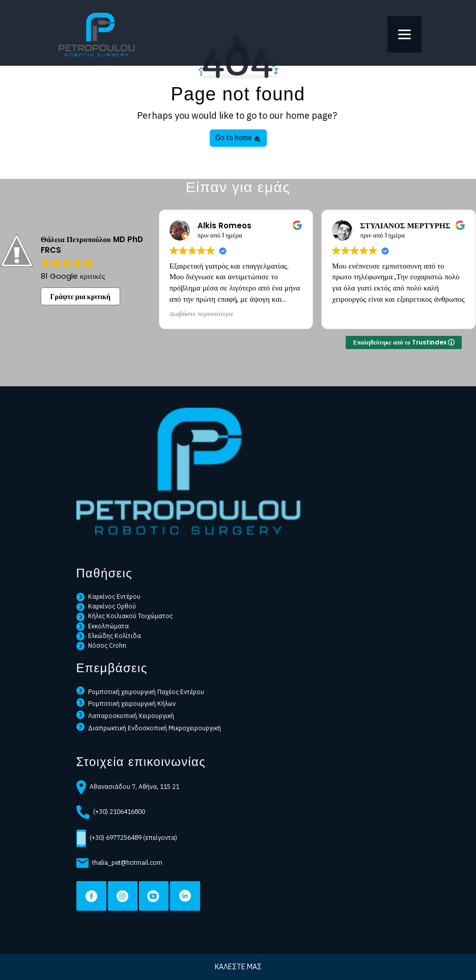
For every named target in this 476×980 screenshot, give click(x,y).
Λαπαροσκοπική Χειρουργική (125, 716)
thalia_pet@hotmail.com (119, 863)
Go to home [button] (238, 138)
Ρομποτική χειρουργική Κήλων (126, 703)
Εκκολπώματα (103, 626)
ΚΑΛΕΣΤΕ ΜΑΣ (238, 967)
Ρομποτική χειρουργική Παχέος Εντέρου (141, 692)
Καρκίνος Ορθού (106, 606)
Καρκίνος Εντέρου (109, 596)
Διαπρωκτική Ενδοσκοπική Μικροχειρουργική (149, 728)
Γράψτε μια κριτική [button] (81, 297)
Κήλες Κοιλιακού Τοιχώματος (125, 616)
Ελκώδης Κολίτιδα (109, 635)
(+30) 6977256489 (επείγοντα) (127, 838)
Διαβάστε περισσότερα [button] (201, 314)
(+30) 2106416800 (111, 812)
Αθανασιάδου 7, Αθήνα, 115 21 (128, 787)
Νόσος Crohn (102, 645)
